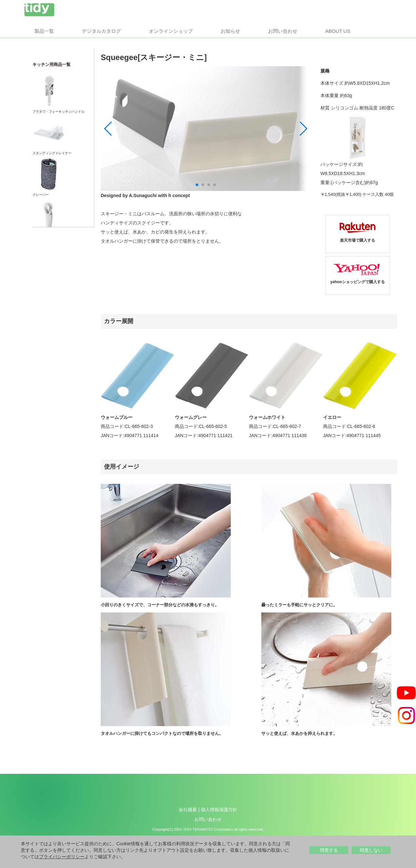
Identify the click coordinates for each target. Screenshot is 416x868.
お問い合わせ (283, 31)
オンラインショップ (171, 31)
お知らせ (230, 31)
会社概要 (188, 810)
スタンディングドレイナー (52, 153)
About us (338, 31)
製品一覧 (44, 31)
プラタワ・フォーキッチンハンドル (58, 112)
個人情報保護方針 (219, 810)
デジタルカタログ (101, 31)
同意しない (371, 850)
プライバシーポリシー (62, 857)
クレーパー (41, 195)
